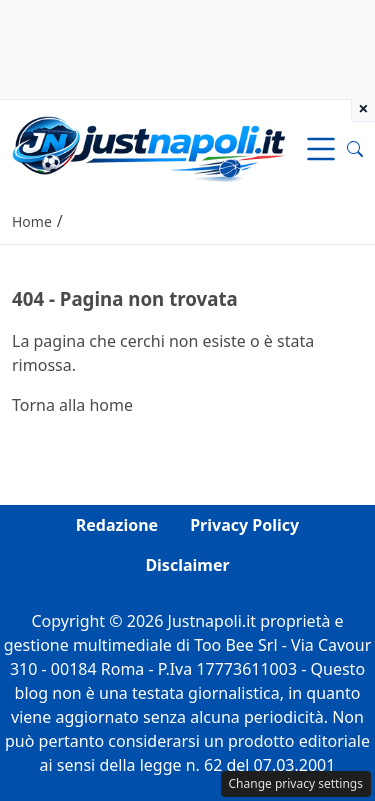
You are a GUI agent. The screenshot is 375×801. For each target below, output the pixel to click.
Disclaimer (187, 565)
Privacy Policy (244, 525)
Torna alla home (72, 405)
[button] (355, 149)
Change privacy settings (296, 783)
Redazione (117, 525)
